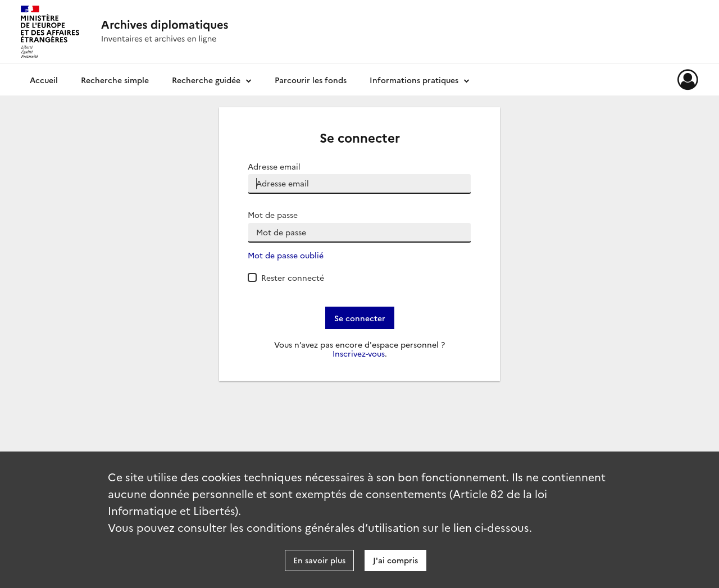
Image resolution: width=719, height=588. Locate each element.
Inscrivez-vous (359, 354)
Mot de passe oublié (286, 255)
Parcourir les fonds (311, 80)
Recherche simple (115, 80)
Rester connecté (293, 277)
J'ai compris (395, 560)
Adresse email (274, 167)
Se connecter (360, 318)
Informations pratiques (414, 80)
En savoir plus (319, 560)
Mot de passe (273, 215)
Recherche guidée (206, 80)
